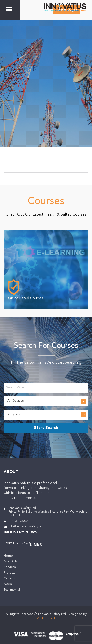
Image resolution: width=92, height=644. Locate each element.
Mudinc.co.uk (46, 619)
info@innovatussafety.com (27, 527)
